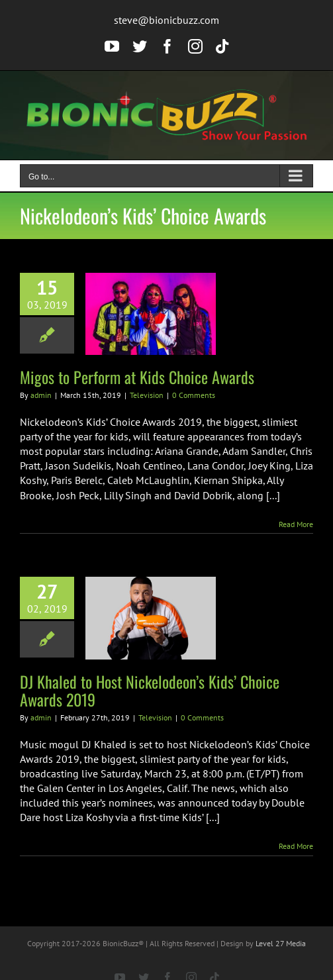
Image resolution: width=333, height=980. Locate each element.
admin (41, 395)
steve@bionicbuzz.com (166, 20)
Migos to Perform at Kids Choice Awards (137, 377)
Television (147, 395)
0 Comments (194, 395)
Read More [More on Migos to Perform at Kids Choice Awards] (296, 524)
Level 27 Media (281, 943)
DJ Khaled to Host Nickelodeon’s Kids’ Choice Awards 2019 (150, 690)
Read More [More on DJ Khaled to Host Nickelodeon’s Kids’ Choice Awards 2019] (296, 846)
